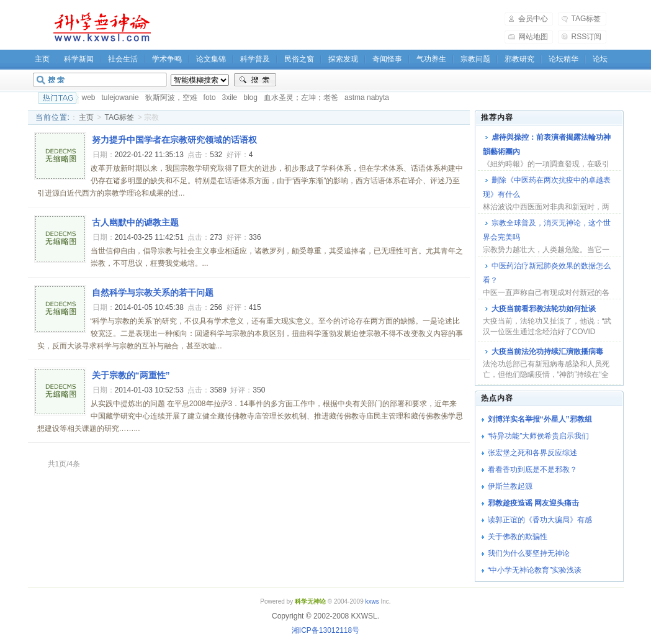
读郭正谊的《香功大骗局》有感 (540, 520)
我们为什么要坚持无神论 (529, 553)
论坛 (600, 59)
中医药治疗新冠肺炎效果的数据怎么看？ (547, 273)
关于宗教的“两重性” (131, 375)
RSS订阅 (587, 37)
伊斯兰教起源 (510, 486)
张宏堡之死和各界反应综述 (532, 453)
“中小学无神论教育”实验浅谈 (535, 570)
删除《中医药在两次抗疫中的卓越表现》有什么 (547, 187)
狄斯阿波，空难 (171, 98)
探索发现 (343, 59)
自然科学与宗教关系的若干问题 (153, 293)
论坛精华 (563, 59)
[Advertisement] (336, 27)
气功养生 (431, 59)
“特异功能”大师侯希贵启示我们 (539, 436)
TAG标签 (586, 19)
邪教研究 (519, 59)
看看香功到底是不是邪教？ (532, 469)
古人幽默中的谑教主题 (135, 222)
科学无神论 (100, 27)
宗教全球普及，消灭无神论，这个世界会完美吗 (547, 230)
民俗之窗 (299, 59)
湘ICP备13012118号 (325, 630)
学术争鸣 (167, 59)
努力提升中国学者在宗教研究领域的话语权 (174, 140)
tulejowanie (120, 98)
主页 (42, 59)
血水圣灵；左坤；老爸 (301, 98)
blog (250, 98)
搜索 (255, 80)
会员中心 (533, 19)
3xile (230, 98)
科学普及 (255, 59)
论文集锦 (211, 59)
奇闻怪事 (387, 59)
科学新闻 (79, 59)
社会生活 (123, 59)
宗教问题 (475, 59)
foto (210, 98)
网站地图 (533, 37)
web (89, 98)
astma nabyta (367, 98)
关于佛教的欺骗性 (518, 537)
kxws (372, 601)
